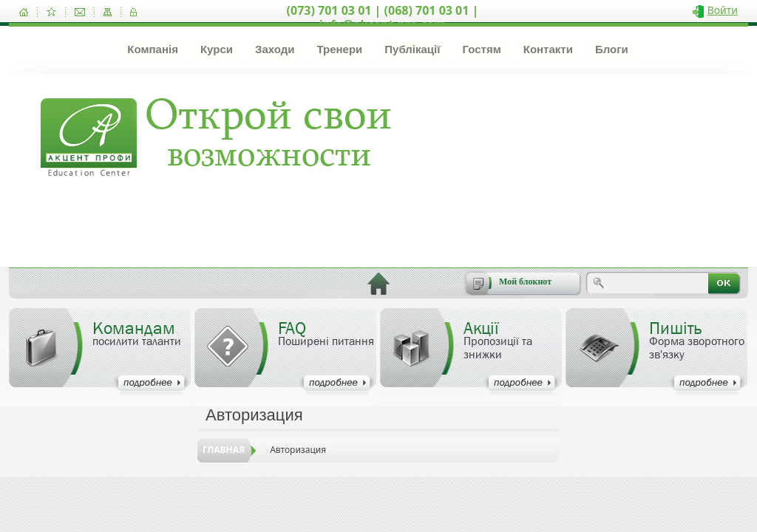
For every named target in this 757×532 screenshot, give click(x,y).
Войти (723, 10)
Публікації (412, 49)
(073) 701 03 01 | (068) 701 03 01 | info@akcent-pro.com (383, 17)
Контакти (548, 49)
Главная (224, 450)
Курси (217, 49)
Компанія (153, 49)
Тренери (339, 49)
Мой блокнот (525, 282)
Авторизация (298, 450)
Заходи (275, 49)
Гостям (481, 49)
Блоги (612, 49)
